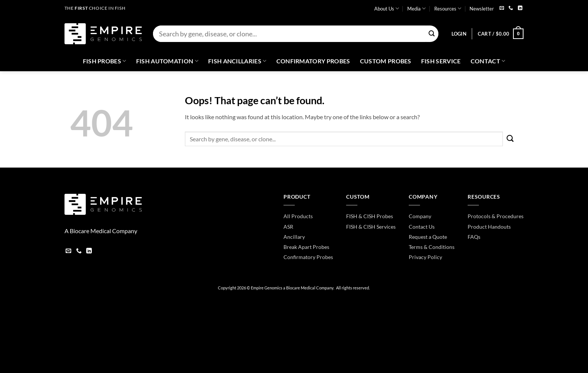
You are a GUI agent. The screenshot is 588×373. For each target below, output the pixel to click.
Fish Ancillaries (237, 61)
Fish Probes (105, 61)
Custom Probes (386, 61)
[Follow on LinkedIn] (520, 8)
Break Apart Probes (306, 247)
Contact (488, 61)
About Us (387, 8)
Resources (448, 8)
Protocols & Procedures (496, 216)
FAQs (474, 237)
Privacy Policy (425, 257)
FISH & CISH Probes (370, 216)
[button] (459, 34)
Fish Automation (167, 61)
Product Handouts (489, 227)
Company (420, 216)
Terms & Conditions (432, 247)
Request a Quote (428, 237)
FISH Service (441, 61)
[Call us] (511, 8)
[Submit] (432, 34)
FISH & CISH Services (371, 227)
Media (416, 8)
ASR (288, 227)
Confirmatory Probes (313, 61)
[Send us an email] (502, 8)
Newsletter (482, 9)
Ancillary (294, 237)
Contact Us (422, 227)
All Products (298, 216)
